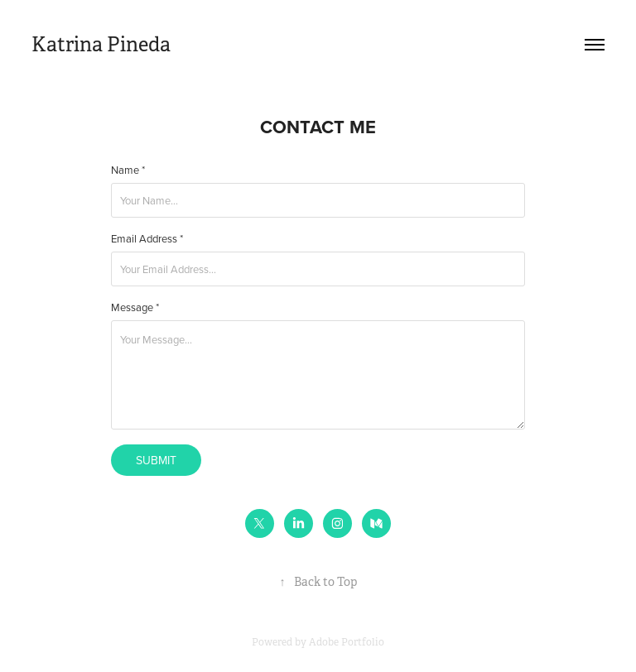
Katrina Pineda (101, 45)
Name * (128, 170)
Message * (135, 307)
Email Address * (147, 239)
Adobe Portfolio (347, 642)
